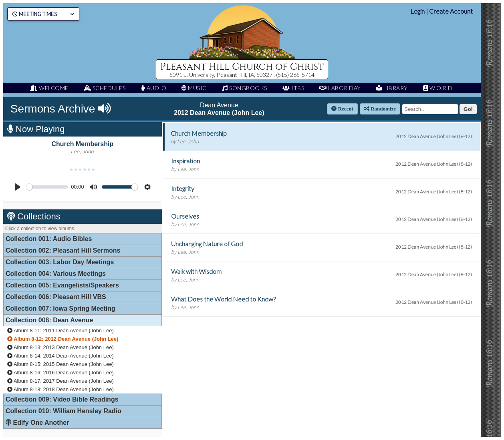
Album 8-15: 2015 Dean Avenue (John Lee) (60, 364)
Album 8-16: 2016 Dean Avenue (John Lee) (60, 373)
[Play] (18, 187)
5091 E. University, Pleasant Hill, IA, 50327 (222, 75)
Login (417, 11)
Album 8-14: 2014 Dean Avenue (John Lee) (60, 356)
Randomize (380, 109)
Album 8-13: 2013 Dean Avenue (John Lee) (60, 347)
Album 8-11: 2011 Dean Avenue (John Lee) (60, 331)
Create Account (451, 11)
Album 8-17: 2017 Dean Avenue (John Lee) (60, 381)
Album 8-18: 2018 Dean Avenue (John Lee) (60, 389)
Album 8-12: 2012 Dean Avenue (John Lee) (63, 339)
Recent (342, 109)
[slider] (47, 187)
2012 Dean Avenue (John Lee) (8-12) (434, 136)
